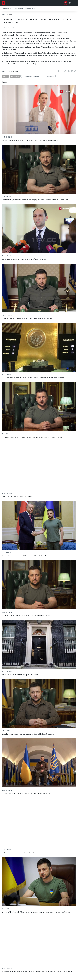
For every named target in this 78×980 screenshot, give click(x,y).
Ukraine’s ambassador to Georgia (31, 76)
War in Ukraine (15, 76)
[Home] (3, 3)
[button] (7, 9)
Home (3, 14)
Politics (5, 76)
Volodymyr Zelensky (49, 76)
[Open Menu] (75, 3)
